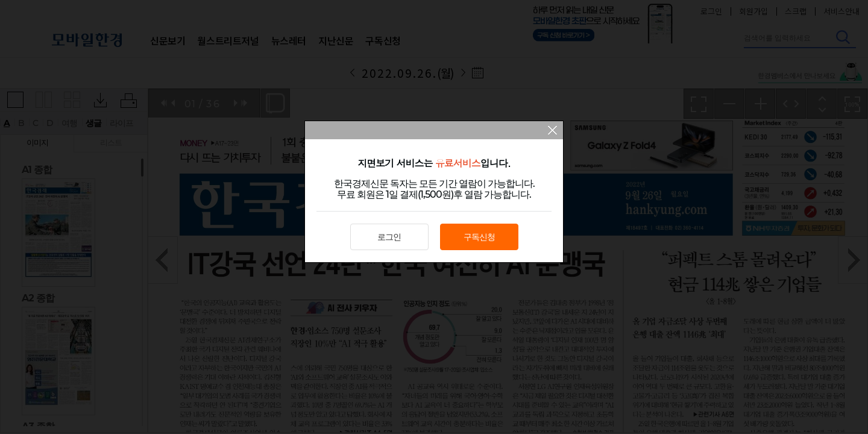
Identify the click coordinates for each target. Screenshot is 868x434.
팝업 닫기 (552, 131)
